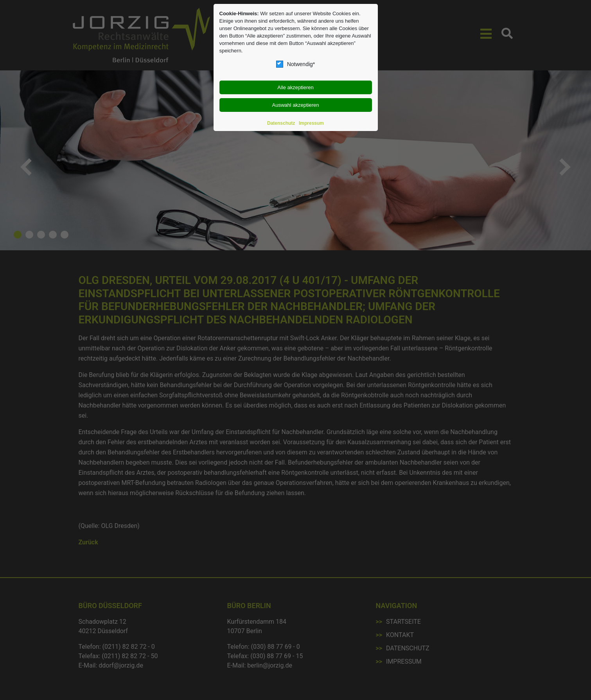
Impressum (311, 123)
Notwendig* (296, 64)
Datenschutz (281, 123)
